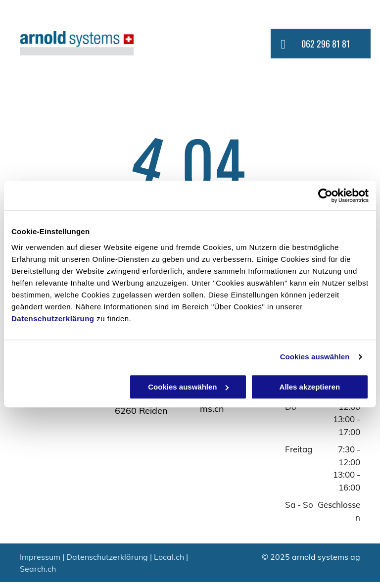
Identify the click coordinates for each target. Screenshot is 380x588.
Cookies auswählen (315, 357)
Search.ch (38, 569)
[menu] (358, 44)
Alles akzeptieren (310, 387)
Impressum (40, 557)
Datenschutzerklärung (53, 318)
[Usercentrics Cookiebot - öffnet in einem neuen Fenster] (325, 196)
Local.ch (169, 557)
